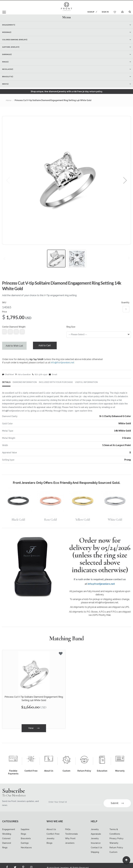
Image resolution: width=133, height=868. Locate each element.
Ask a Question (23, 375)
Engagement (9, 825)
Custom (113, 848)
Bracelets (26, 834)
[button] (125, 180)
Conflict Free (53, 829)
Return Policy (116, 843)
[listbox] (32, 332)
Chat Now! (8, 375)
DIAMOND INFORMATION (25, 383)
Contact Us (96, 843)
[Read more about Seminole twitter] (15, 863)
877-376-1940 (40, 375)
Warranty (114, 838)
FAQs (68, 825)
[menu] (66, 54)
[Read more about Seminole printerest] (23, 863)
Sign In (105, 12)
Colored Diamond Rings (7, 838)
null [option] (4, 332)
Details (6, 383)
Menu (66, 17)
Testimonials (71, 829)
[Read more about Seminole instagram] (31, 863)
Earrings (25, 838)
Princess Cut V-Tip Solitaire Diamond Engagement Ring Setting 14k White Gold (34, 699)
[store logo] (66, 7)
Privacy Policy (116, 834)
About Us (51, 825)
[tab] (66, 17)
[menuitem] (66, 25)
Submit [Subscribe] (117, 799)
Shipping (95, 848)
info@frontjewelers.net (62, 363)
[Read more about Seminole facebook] (7, 863)
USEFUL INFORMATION (86, 383)
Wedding (7, 829)
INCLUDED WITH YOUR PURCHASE (56, 383)
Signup (90, 12)
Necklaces (26, 843)
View (34, 729)
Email (53, 375)
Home (8, 100)
